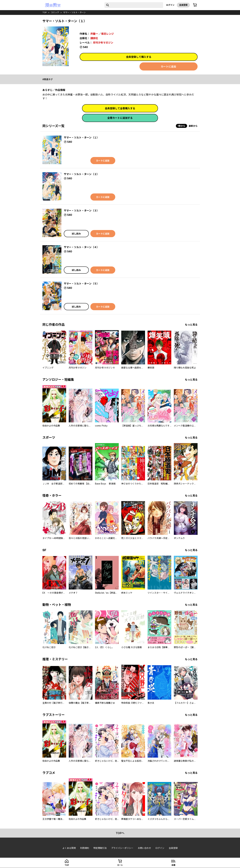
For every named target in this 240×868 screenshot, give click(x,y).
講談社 (94, 38)
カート (120, 865)
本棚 (173, 865)
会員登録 (183, 5)
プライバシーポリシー (122, 848)
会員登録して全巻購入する (120, 108)
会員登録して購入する (139, 57)
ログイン (170, 5)
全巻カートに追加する (120, 118)
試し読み (76, 234)
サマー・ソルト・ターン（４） (81, 247)
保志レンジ (107, 34)
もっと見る (191, 325)
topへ (120, 833)
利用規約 (85, 848)
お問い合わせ (144, 848)
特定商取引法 (100, 848)
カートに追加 (168, 67)
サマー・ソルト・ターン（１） (81, 138)
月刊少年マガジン (103, 43)
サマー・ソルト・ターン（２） (81, 174)
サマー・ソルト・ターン (74, 12)
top (45, 12)
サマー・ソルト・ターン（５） (81, 284)
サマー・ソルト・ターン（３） (81, 211)
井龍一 (94, 34)
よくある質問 (69, 848)
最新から (193, 126)
